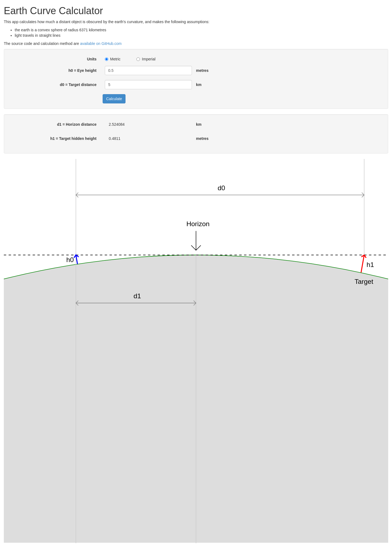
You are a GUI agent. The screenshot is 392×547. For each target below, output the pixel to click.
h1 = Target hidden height (73, 139)
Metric (113, 59)
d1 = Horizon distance (77, 124)
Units (92, 59)
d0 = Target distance (78, 85)
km (199, 85)
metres (202, 70)
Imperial (146, 59)
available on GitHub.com (101, 44)
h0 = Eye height (82, 70)
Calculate (114, 99)
